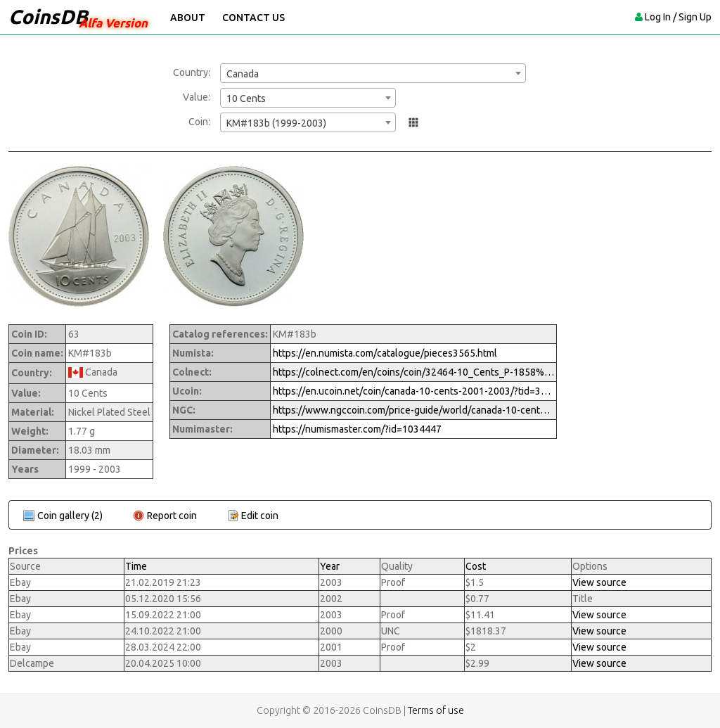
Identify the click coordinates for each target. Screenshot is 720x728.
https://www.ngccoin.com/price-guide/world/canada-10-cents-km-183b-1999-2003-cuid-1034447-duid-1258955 (413, 410)
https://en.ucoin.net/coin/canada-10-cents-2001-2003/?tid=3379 (413, 391)
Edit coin (260, 516)
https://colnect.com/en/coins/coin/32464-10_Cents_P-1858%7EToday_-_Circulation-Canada (413, 372)
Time (136, 566)
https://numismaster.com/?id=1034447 (357, 429)
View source (599, 582)
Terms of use (436, 710)
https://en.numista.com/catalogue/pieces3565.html (385, 353)
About (188, 18)
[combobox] (373, 73)
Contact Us (253, 18)
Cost (476, 566)
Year (330, 566)
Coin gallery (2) (70, 516)
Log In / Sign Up (678, 17)
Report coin (172, 516)
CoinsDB (48, 17)
